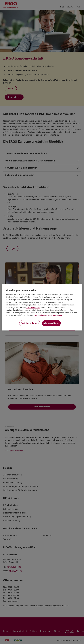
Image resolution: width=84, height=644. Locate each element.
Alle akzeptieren (51, 323)
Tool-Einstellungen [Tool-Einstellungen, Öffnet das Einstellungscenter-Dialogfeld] (30, 323)
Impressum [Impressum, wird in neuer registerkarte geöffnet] (58, 315)
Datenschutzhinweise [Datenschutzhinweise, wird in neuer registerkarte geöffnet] (43, 315)
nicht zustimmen (33, 308)
